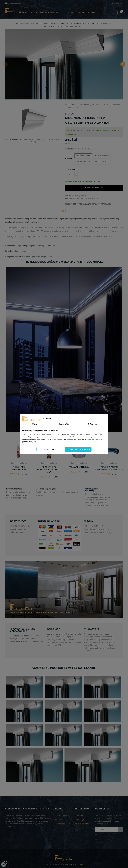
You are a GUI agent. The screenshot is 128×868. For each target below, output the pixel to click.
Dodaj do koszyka (94, 188)
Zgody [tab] (35, 424)
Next (123, 64)
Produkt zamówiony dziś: (80, 130)
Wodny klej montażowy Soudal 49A (49, 470)
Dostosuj (50, 449)
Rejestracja (79, 820)
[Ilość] (70, 174)
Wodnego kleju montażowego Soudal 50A (37, 246)
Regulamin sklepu (62, 824)
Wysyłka (59, 820)
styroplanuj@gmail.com (14, 3)
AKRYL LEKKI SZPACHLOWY (19, 468)
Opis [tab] (64, 211)
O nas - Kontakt (61, 815)
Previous (5, 64)
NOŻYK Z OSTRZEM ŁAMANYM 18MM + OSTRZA (109, 468)
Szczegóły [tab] (64, 424)
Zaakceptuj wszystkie (79, 449)
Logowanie (80, 815)
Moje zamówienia (82, 824)
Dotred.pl (82, 864)
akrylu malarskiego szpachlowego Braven (35, 257)
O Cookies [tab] (93, 424)
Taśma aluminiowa (79, 467)
